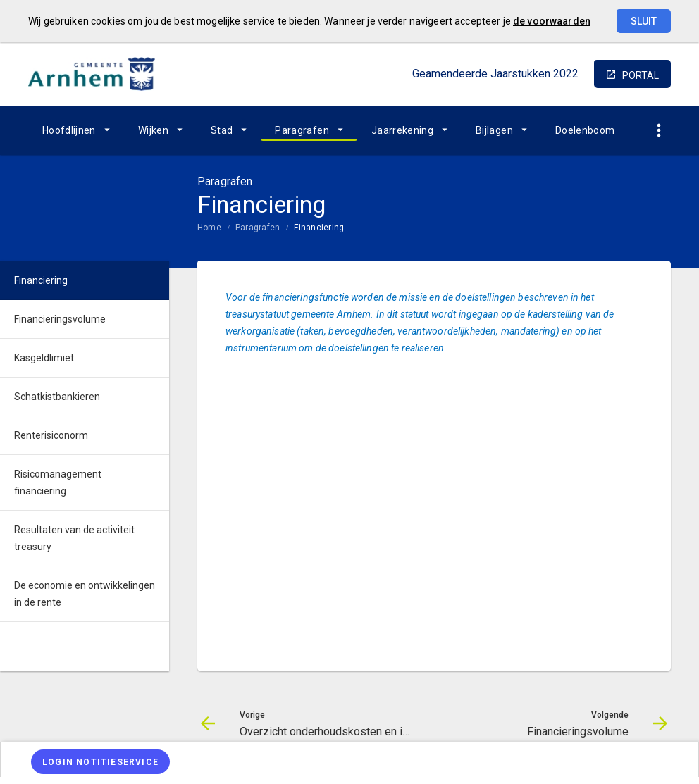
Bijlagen (494, 130)
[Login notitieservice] (100, 762)
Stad (222, 130)
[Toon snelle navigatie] (658, 131)
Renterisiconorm (51, 435)
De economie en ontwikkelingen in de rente (85, 594)
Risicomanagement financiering (58, 483)
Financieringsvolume (60, 319)
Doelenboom (585, 130)
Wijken (153, 130)
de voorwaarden (552, 21)
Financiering (319, 228)
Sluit (644, 21)
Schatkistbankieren (57, 397)
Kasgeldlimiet (44, 358)
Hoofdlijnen (69, 130)
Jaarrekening (402, 130)
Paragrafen (302, 130)
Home (209, 228)
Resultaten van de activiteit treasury (74, 538)
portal (641, 75)
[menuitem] (76, 130)
